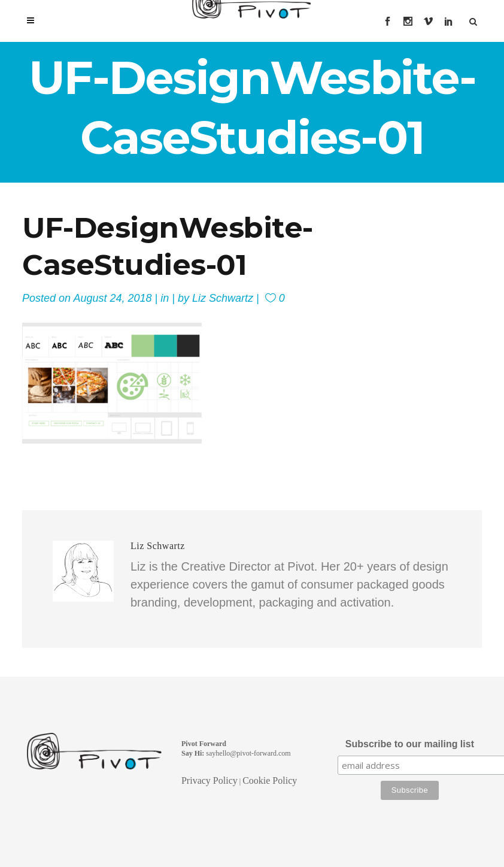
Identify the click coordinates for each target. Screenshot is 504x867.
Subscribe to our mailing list (410, 744)
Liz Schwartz (223, 298)
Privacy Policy (210, 780)
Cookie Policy (270, 780)
